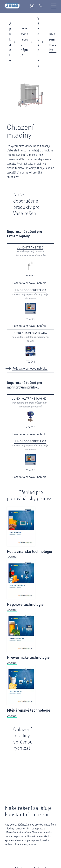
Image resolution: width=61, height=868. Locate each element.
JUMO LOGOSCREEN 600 (30, 290)
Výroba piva (38, 42)
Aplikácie (10, 42)
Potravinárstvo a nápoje (24, 42)
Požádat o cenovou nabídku (30, 283)
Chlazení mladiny (53, 42)
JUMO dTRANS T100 (30, 247)
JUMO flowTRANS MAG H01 (30, 398)
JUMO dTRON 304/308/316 (30, 333)
